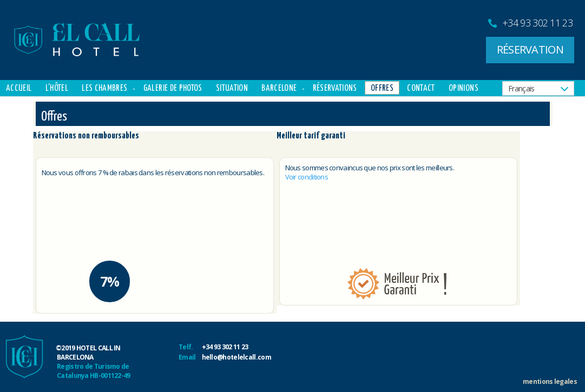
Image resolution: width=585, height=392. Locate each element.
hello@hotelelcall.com (236, 357)
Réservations (335, 88)
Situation (232, 88)
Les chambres (104, 88)
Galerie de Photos (173, 88)
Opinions (464, 88)
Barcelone (279, 88)
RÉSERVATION (530, 49)
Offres (382, 88)
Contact (421, 88)
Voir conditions (307, 177)
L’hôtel (57, 88)
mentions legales (550, 381)
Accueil (19, 88)
